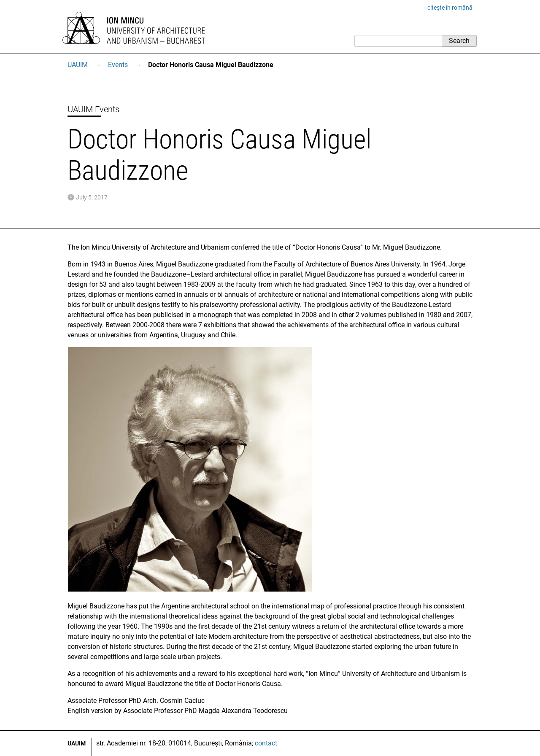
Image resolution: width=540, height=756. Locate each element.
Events (118, 65)
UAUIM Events (93, 109)
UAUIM (78, 65)
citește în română (450, 8)
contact (266, 743)
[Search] (398, 41)
